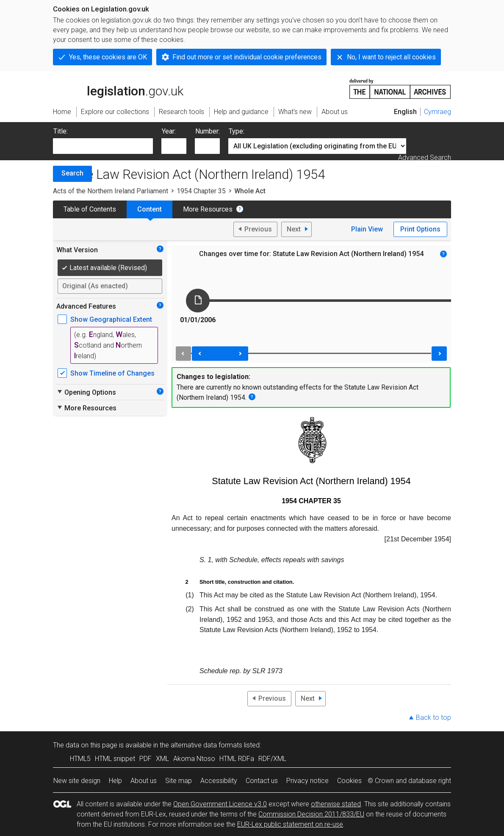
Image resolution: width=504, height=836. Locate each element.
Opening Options (86, 392)
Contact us (262, 781)
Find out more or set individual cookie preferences (247, 57)
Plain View (367, 229)
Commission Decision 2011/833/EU (311, 814)
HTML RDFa (237, 759)
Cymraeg (438, 112)
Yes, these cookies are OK (108, 57)
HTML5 (80, 759)
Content (150, 209)
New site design (77, 781)
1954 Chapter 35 (201, 191)
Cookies (349, 781)
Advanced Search (425, 157)
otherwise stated (336, 804)
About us (144, 781)
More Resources (208, 209)
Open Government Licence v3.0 (220, 804)
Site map (179, 781)
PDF (145, 759)
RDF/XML (272, 759)
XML (162, 759)
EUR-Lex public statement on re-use (290, 824)
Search (72, 173)
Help (115, 781)
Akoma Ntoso (194, 759)
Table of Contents (90, 209)
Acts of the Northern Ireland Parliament (111, 191)
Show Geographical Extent (111, 319)
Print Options (420, 229)
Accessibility (219, 781)
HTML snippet (115, 759)
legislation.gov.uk (118, 88)
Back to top (433, 718)
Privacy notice (307, 781)
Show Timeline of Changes (112, 373)
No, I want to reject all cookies (391, 57)
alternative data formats (206, 745)
